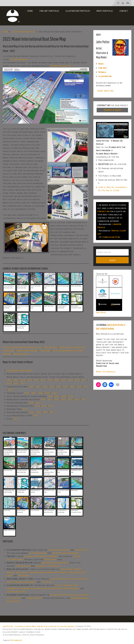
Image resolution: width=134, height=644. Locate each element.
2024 (23, 380)
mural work (50, 559)
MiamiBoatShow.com (61, 66)
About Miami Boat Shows (19, 371)
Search (112, 260)
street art (47, 582)
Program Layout (21, 354)
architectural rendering (65, 553)
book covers (81, 550)
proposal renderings (25, 582)
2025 (16, 380)
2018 (57, 380)
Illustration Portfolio (78, 11)
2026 (9, 380)
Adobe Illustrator (79, 595)
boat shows (66, 569)
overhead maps (71, 588)
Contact (124, 11)
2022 (36, 380)
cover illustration (60, 579)
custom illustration (59, 550)
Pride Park (45, 351)
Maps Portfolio (105, 11)
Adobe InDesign (34, 598)
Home (30, 11)
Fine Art (102, 68)
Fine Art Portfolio (49, 11)
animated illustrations (48, 566)
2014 (84, 380)
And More (101, 312)
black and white (39, 588)
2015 (77, 380)
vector (58, 585)
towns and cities (77, 572)
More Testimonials (106, 372)
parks (10, 576)
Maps (101, 64)
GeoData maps (56, 588)
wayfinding (24, 576)
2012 (16, 383)
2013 (9, 383)
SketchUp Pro (14, 598)
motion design (23, 566)
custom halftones (16, 592)
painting (25, 588)
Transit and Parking (27, 351)
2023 (29, 380)
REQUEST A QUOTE (112, 110)
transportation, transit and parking (48, 572)
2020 (43, 380)
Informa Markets (19, 59)
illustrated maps (38, 553)
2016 (70, 380)
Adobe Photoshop (59, 595)
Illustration (105, 76)
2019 (50, 380)
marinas (11, 572)
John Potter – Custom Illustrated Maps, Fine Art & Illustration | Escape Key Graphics (39, 626)
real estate (22, 572)
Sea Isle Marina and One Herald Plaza (22, 347)
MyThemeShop (16, 640)
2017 (63, 380)
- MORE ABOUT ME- (105, 91)
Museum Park (51, 347)
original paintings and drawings (41, 556)
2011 (23, 383)
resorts (77, 569)
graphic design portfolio (55, 563)
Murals (102, 72)
